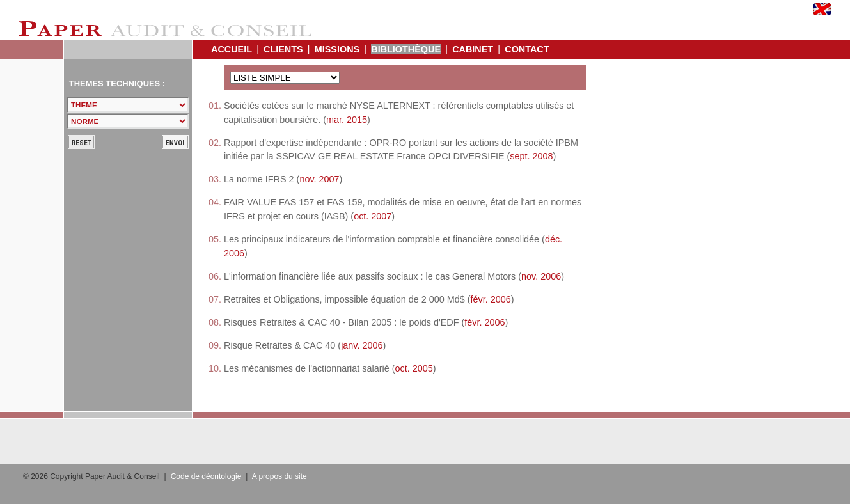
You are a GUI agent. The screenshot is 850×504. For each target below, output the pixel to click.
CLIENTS (283, 49)
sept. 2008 (531, 156)
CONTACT (527, 49)
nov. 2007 (319, 179)
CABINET (473, 49)
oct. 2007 (373, 216)
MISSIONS (337, 49)
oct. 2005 (414, 368)
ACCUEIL (232, 49)
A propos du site (279, 476)
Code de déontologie (206, 476)
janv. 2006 (362, 345)
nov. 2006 (541, 276)
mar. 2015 (347, 120)
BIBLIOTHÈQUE (406, 49)
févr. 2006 (491, 299)
